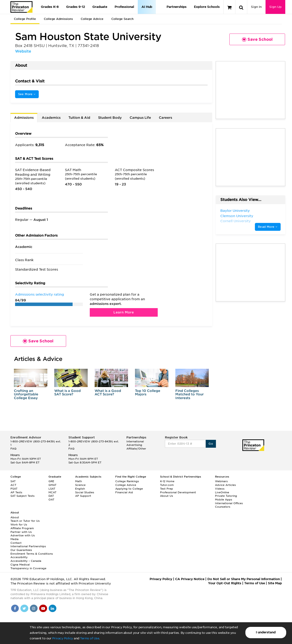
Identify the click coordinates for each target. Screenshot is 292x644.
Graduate (100, 7)
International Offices (229, 503)
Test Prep (167, 489)
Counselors (223, 507)
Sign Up (275, 7)
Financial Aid (124, 492)
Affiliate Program (22, 528)
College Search (122, 19)
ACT (13, 485)
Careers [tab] (165, 118)
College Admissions (58, 19)
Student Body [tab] (110, 118)
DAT (51, 496)
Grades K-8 (50, 7)
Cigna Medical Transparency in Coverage (28, 566)
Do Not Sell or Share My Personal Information (244, 579)
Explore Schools (207, 7)
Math (79, 481)
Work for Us (19, 525)
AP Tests (16, 492)
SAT (13, 481)
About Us (167, 496)
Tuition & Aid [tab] (79, 118)
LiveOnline (222, 492)
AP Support (83, 496)
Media (14, 539)
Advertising (134, 445)
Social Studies (85, 492)
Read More (268, 227)
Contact (16, 543)
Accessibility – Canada (26, 561)
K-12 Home (167, 481)
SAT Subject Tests (22, 496)
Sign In (256, 7)
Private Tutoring (226, 496)
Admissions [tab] (24, 118)
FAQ (13, 449)
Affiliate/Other (136, 449)
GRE (51, 481)
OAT (51, 500)
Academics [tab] (51, 118)
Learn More (124, 312)
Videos (220, 489)
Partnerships (176, 7)
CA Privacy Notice (190, 579)
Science (80, 485)
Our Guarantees (21, 550)
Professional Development (178, 492)
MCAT (52, 492)
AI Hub (147, 7)
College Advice (92, 19)
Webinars (221, 481)
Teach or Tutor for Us (25, 521)
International (135, 441)
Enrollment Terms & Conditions (32, 554)
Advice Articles (225, 485)
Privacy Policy (63, 638)
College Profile (25, 19)
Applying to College (129, 489)
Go (211, 444)
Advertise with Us (23, 535)
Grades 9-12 (75, 7)
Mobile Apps (224, 500)
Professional (124, 7)
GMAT (52, 485)
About (15, 517)
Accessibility (19, 557)
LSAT (52, 489)
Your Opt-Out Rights (225, 583)
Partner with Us (21, 532)
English (80, 489)
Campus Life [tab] (140, 118)
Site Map (275, 583)
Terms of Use (90, 638)
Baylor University (235, 211)
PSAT (14, 489)
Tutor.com (167, 485)
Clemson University (237, 216)
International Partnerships (28, 546)
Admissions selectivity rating (40, 294)
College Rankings (127, 481)
